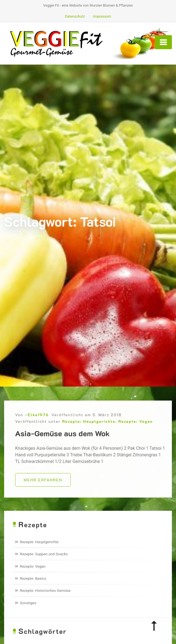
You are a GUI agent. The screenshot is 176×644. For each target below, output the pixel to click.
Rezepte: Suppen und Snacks (44, 554)
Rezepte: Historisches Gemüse (45, 590)
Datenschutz (75, 16)
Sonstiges (28, 603)
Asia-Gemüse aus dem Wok (62, 437)
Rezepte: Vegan (135, 425)
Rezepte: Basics (33, 578)
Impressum (102, 16)
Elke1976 (38, 418)
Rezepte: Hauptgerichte (89, 425)
